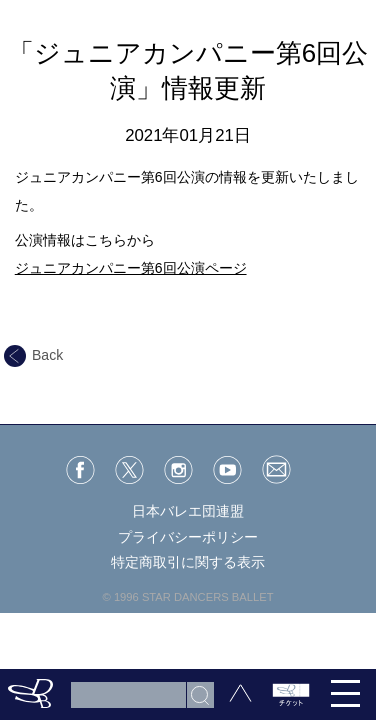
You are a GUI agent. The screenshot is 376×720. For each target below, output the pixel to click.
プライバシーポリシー (188, 537)
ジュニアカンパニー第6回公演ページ (131, 268)
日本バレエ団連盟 (188, 511)
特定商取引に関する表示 (188, 562)
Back (33, 355)
